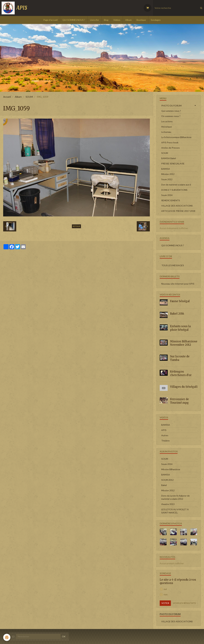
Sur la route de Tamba (180, 358)
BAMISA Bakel (169, 158)
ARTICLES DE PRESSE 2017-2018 (178, 211)
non (164, 595)
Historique (167, 127)
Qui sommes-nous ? (171, 111)
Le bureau (166, 132)
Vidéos (117, 20)
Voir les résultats (184, 603)
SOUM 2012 (167, 480)
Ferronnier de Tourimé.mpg (179, 401)
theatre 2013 (168, 504)
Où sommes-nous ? (171, 116)
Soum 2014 (167, 195)
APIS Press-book (170, 142)
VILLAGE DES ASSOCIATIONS (177, 206)
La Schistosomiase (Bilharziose (176, 137)
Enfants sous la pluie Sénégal (180, 328)
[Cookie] (7, 637)
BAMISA (166, 169)
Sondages (156, 20)
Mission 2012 (168, 174)
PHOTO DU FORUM (171, 106)
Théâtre (165, 441)
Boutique (141, 20)
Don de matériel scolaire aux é (176, 185)
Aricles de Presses (171, 148)
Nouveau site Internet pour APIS (178, 284)
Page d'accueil (50, 20)
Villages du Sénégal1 (184, 387)
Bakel (164, 485)
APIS (164, 430)
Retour (76, 226)
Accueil (7, 97)
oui (163, 589)
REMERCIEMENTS (171, 200)
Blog (106, 20)
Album (128, 20)
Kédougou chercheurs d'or (181, 373)
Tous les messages (173, 265)
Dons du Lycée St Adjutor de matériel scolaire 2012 (175, 497)
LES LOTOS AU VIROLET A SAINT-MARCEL (175, 511)
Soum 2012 (167, 179)
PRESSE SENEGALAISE (173, 164)
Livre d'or (95, 20)
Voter (165, 603)
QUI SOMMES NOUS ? (74, 20)
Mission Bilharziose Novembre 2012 (184, 343)
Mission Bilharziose (171, 469)
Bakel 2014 (177, 314)
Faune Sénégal (180, 301)
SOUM (29, 97)
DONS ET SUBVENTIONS (174, 190)
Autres (165, 435)
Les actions (167, 121)
